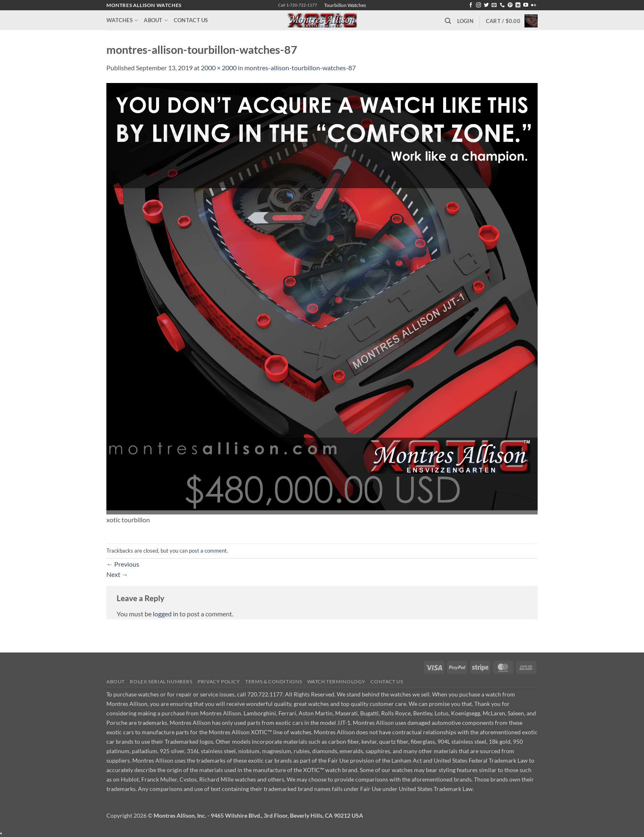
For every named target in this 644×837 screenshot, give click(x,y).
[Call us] (502, 5)
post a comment (208, 551)
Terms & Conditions (274, 681)
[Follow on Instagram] (478, 5)
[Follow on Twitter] (486, 5)
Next (117, 574)
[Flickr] (534, 5)
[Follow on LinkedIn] (518, 5)
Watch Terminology (336, 681)
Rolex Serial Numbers (161, 681)
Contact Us (191, 20)
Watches (122, 20)
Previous (123, 564)
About (156, 20)
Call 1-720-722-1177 (298, 5)
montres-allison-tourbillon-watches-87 (300, 68)
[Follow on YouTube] (526, 5)
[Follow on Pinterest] (510, 5)
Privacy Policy (219, 681)
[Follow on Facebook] (471, 5)
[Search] (448, 21)
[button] (465, 21)
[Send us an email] (494, 5)
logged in (166, 614)
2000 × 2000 (219, 68)
